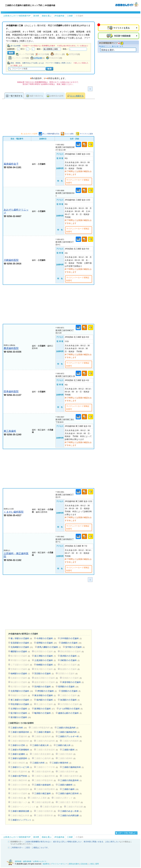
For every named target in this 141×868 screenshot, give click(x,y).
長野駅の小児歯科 (46, 643)
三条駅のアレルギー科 (70, 736)
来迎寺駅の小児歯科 (73, 682)
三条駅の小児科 (19, 745)
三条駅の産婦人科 (42, 745)
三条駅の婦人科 (65, 745)
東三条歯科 (10, 431)
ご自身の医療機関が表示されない (38, 842)
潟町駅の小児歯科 (70, 660)
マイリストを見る (121, 28)
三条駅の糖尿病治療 (21, 811)
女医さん (58, 54)
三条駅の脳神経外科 (73, 767)
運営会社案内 (74, 864)
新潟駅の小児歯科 (21, 717)
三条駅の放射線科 (44, 785)
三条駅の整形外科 (62, 763)
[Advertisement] (48, 304)
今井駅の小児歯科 (46, 638)
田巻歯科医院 (11, 391)
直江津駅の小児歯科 (45, 656)
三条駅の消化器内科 (68, 728)
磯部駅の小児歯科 (20, 651)
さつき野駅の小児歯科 (71, 709)
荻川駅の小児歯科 (20, 713)
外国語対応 (54, 58)
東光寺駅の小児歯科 (45, 695)
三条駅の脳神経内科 (69, 732)
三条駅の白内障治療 (71, 815)
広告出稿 (84, 864)
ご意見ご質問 (94, 864)
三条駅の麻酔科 (67, 785)
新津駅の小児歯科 (44, 709)
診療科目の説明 (57, 96)
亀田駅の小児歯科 (44, 713)
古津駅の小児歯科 (20, 709)
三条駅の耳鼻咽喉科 (21, 750)
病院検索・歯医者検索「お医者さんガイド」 (31, 861)
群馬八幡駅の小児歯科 (49, 647)
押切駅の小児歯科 (47, 691)
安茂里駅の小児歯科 (21, 643)
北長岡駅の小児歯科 (22, 691)
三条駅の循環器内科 (21, 732)
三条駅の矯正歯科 (44, 793)
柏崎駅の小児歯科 (20, 673)
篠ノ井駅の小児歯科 (21, 638)
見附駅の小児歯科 (71, 691)
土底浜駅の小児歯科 (45, 660)
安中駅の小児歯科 (75, 647)
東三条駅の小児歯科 (21, 700)
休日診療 (42, 54)
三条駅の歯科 (70, 789)
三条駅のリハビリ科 (21, 767)
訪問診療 (38, 58)
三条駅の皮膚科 (19, 754)
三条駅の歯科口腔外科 (70, 793)
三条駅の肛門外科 (20, 776)
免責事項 (46, 864)
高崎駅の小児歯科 (71, 643)
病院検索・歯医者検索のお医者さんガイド (127, 4)
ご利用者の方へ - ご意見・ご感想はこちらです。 (30, 848)
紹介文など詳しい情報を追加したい (67, 842)
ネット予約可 (25, 54)
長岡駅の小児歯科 (68, 687)
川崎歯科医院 (11, 260)
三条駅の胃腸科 (45, 732)
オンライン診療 (19, 58)
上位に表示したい (112, 842)
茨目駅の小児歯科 (44, 673)
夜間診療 (73, 54)
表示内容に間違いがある (93, 842)
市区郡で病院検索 (122, 36)
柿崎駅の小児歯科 (46, 665)
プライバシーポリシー (59, 864)
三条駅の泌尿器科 (20, 758)
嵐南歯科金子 (11, 164)
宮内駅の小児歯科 (44, 687)
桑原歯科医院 (11, 348)
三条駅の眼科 (70, 750)
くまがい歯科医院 (14, 512)
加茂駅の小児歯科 (70, 700)
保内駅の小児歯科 (46, 700)
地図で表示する (36, 96)
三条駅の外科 (40, 763)
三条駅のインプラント (22, 820)
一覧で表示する (16, 96)
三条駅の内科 (19, 728)
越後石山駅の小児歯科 (70, 713)
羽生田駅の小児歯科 (21, 704)
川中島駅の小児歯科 (71, 638)
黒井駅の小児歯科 (70, 656)
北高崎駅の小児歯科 (22, 647)
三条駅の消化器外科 (71, 780)
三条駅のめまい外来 (71, 811)
